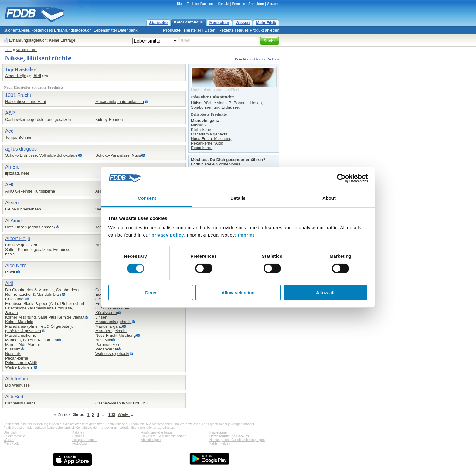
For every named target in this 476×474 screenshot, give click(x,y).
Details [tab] (238, 198)
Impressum (218, 432)
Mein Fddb (266, 23)
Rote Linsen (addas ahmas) (30, 227)
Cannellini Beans (20, 403)
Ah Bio (12, 167)
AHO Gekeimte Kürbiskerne (30, 191)
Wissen (243, 23)
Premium (238, 4)
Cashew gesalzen (21, 245)
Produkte (172, 30)
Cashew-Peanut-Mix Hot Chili (122, 403)
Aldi (37, 76)
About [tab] (329, 198)
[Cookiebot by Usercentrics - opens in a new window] (341, 178)
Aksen (12, 203)
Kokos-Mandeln (19, 322)
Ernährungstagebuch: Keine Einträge (42, 40)
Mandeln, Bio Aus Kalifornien (31, 340)
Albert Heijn (16, 76)
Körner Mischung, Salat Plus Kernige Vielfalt (45, 317)
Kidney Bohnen (109, 119)
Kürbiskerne (106, 313)
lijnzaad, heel (17, 173)
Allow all (325, 293)
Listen (210, 30)
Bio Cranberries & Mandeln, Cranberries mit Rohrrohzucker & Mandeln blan (44, 292)
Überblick (10, 432)
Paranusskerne (109, 344)
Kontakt (223, 4)
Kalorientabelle (189, 22)
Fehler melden (220, 443)
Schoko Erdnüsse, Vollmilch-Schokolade (41, 155)
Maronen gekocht (111, 331)
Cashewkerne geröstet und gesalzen (38, 119)
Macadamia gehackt (113, 322)
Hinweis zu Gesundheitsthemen (164, 436)
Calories (78, 436)
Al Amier (14, 221)
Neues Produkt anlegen (258, 30)
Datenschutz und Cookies (229, 436)
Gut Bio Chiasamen (113, 308)
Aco (9, 131)
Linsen (101, 317)
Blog (180, 4)
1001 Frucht (18, 95)
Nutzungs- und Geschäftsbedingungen (237, 440)
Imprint (246, 235)
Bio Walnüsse (17, 385)
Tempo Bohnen (19, 137)
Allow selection (238, 293)
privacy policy (168, 235)
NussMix (103, 340)
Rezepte (226, 30)
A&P (10, 113)
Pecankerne (106, 349)
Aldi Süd (14, 397)
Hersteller (193, 30)
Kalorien (78, 432)
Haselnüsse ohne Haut (26, 102)
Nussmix (13, 354)
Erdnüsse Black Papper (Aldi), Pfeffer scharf (45, 303)
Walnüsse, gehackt (112, 354)
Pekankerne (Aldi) (21, 363)
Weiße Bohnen (19, 367)
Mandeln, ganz (109, 326)
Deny (151, 293)
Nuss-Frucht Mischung (116, 335)
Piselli (10, 272)
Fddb (8, 50)
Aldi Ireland (17, 379)
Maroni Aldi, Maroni (22, 344)
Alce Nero (16, 266)
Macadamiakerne (21, 335)
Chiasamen (15, 299)
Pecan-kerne (17, 358)
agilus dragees (21, 149)
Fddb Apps (80, 443)
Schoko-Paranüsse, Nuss (118, 155)
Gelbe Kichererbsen (23, 209)
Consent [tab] (147, 198)
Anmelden (256, 4)
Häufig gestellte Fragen (158, 432)
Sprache (273, 4)
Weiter (124, 414)
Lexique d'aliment (85, 440)
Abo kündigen (151, 440)
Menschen (219, 23)
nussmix (13, 349)
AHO (10, 185)
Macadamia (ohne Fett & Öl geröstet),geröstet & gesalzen (39, 329)
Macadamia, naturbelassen (120, 102)
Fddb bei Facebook (201, 4)
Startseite (158, 23)
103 (112, 414)
